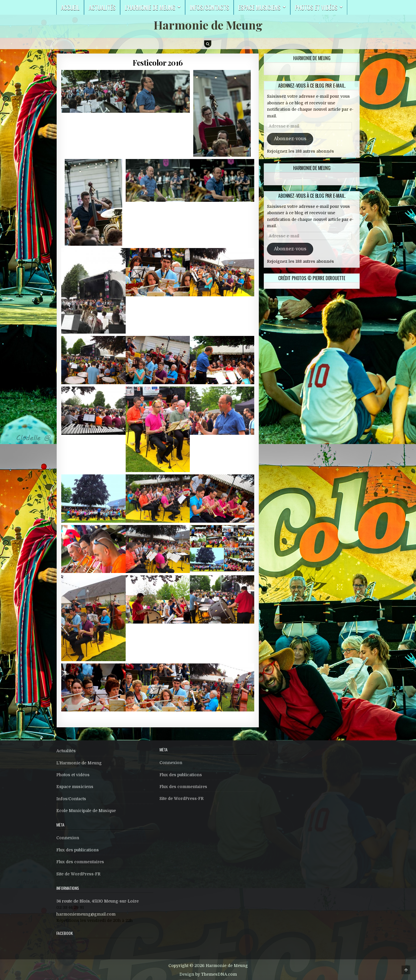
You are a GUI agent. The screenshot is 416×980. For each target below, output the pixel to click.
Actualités (102, 7)
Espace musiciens (259, 7)
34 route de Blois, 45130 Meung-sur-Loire (97, 901)
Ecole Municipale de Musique (86, 811)
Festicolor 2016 (158, 63)
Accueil (70, 7)
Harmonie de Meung (208, 25)
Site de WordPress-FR (78, 874)
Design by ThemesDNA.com (208, 974)
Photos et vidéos (316, 7)
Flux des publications (78, 850)
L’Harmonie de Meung (79, 763)
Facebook (65, 933)
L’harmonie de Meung (150, 7)
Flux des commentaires (80, 862)
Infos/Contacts (209, 7)
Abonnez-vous (290, 139)
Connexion (68, 838)
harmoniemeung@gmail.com (86, 914)
